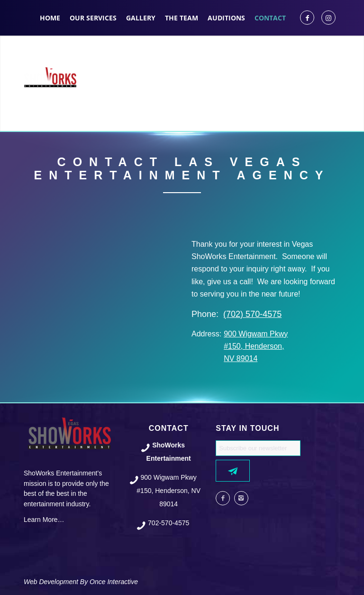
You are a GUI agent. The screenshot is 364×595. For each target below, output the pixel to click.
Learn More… (44, 520)
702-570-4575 (168, 523)
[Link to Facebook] (307, 18)
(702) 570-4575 (252, 314)
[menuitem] (50, 18)
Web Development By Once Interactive (81, 582)
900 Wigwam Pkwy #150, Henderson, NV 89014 (256, 346)
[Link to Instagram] (328, 18)
